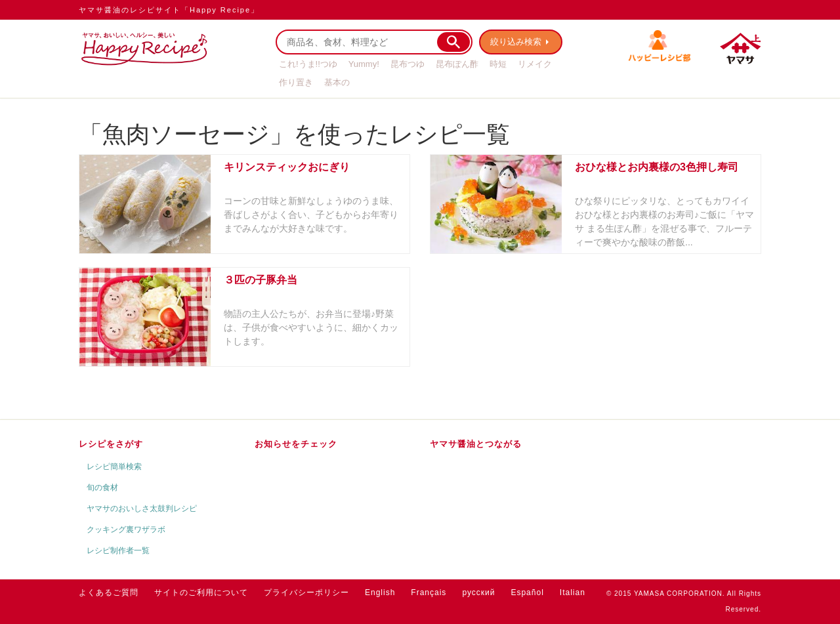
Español (527, 593)
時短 (498, 64)
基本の (337, 82)
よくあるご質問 (109, 593)
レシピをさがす (111, 444)
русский (478, 593)
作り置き (296, 82)
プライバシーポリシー (306, 593)
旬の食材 (102, 488)
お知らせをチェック (296, 444)
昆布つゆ (408, 64)
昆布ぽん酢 (457, 64)
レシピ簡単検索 (114, 467)
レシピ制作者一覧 (118, 551)
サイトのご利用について (201, 593)
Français (429, 593)
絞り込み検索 (516, 42)
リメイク (535, 64)
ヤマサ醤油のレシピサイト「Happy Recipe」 (169, 10)
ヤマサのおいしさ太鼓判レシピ (142, 509)
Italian (573, 593)
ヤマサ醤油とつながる (476, 444)
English (380, 593)
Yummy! (364, 64)
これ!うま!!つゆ (308, 64)
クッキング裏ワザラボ (126, 530)
